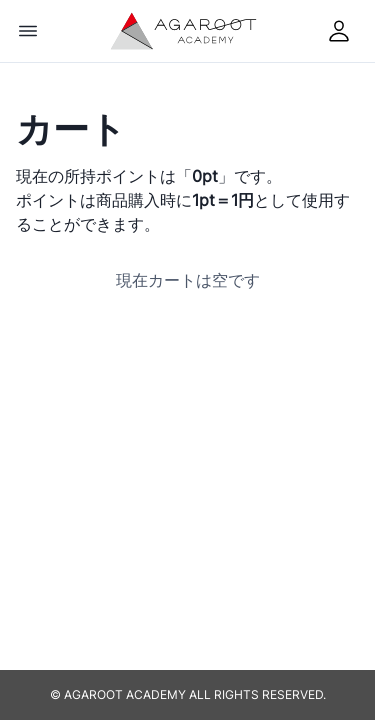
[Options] (28, 31)
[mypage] (339, 31)
